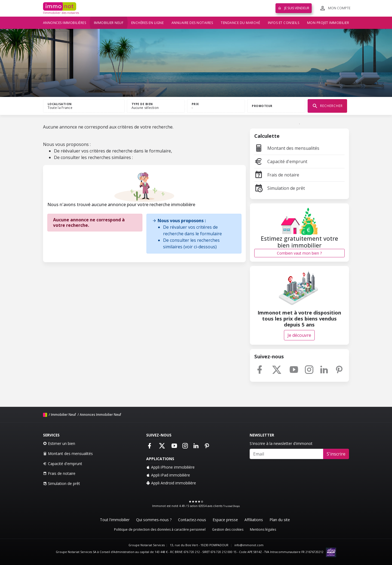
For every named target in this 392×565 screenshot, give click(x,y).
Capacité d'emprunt (281, 161)
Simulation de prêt (280, 188)
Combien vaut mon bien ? (299, 253)
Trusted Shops (232, 506)
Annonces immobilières (65, 23)
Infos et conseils (284, 23)
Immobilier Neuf (63, 415)
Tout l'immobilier (115, 520)
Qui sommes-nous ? (154, 520)
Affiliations (254, 520)
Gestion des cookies (228, 529)
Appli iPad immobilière (168, 475)
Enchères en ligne (148, 23)
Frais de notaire (277, 175)
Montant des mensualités (287, 148)
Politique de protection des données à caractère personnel (160, 529)
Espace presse (225, 520)
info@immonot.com (249, 545)
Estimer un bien (59, 443)
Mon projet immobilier (328, 23)
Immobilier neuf (109, 23)
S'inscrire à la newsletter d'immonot (281, 443)
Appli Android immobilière (171, 483)
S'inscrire (336, 454)
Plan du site (280, 520)
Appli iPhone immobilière (170, 467)
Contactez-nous (192, 520)
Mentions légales (263, 529)
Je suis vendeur (294, 8)
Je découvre (299, 335)
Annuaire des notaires (192, 23)
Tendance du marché (240, 23)
